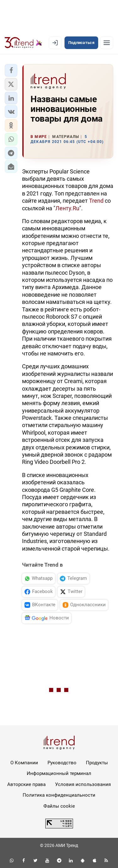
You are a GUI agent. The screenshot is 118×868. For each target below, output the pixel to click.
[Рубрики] (107, 43)
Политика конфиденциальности (59, 795)
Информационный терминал (59, 773)
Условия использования (83, 784)
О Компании (24, 763)
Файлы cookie (59, 806)
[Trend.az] (23, 43)
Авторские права (26, 784)
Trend (96, 201)
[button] (11, 70)
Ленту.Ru (67, 208)
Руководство (62, 763)
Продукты (97, 763)
